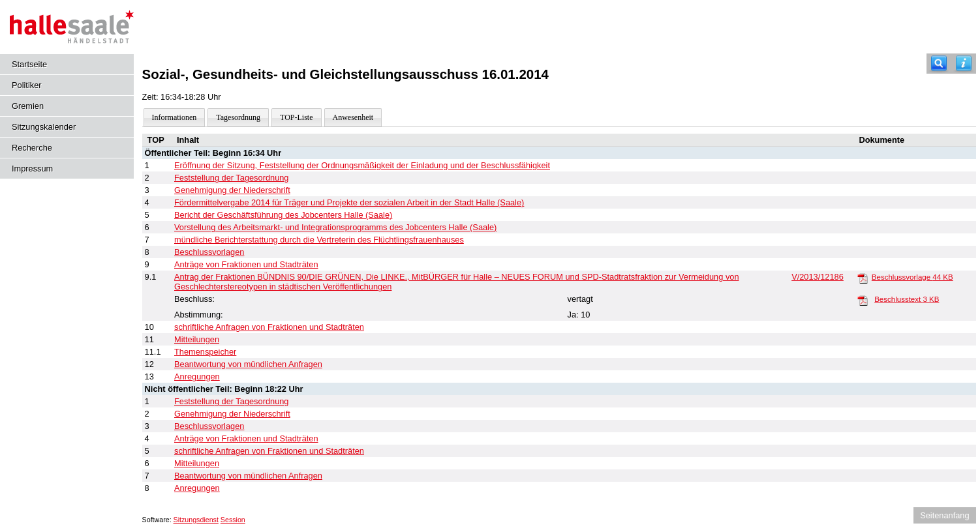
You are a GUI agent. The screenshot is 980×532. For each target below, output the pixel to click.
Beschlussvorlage (912, 277)
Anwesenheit (353, 117)
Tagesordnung (238, 117)
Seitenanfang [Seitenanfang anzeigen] (944, 515)
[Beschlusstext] (863, 300)
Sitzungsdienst (196, 520)
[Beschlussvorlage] (863, 278)
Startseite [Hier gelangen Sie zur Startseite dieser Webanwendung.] (29, 64)
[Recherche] (939, 64)
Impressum (32, 169)
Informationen (175, 117)
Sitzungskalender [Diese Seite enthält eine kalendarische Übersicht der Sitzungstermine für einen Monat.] (44, 127)
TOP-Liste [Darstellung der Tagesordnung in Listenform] (296, 117)
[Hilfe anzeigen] (964, 64)
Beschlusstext (907, 299)
